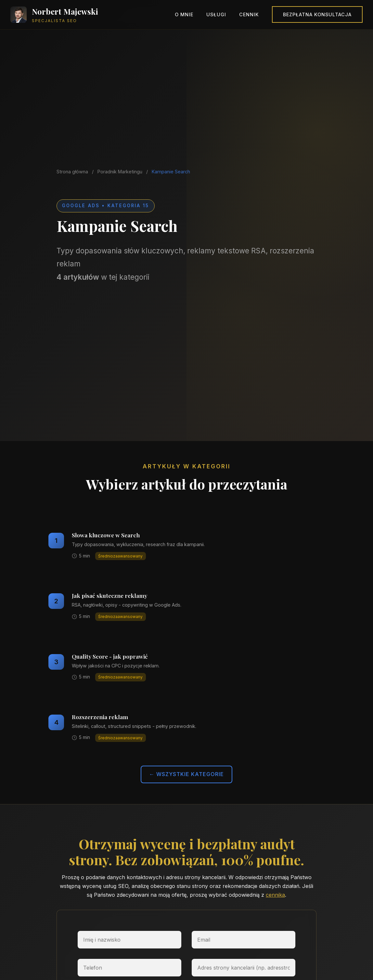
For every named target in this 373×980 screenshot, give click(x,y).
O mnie (184, 14)
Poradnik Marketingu (120, 172)
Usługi (216, 14)
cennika (275, 895)
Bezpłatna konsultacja (317, 14)
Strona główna (72, 172)
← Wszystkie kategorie (186, 774)
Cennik (249, 14)
